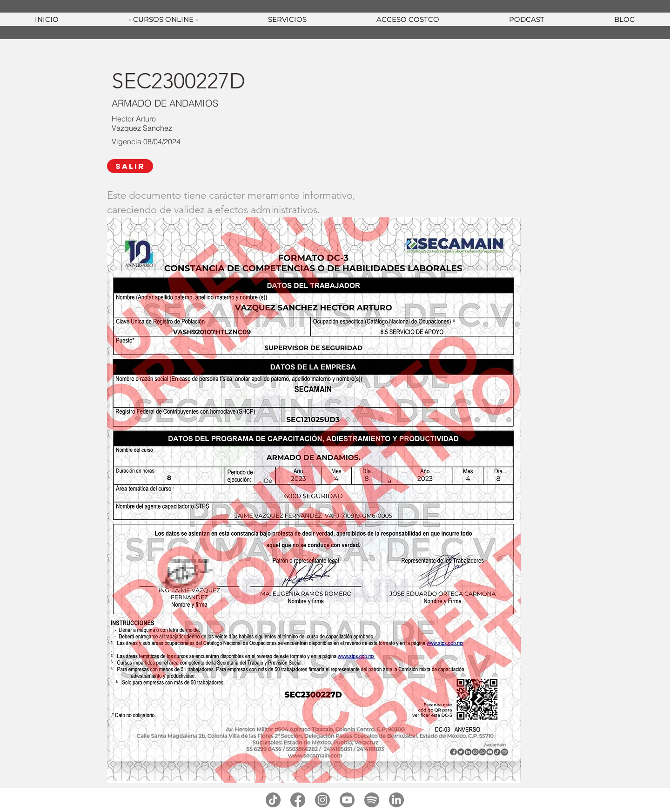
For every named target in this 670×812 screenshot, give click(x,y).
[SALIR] (130, 166)
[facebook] (298, 800)
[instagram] (322, 800)
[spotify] (372, 800)
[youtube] (347, 800)
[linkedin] (396, 800)
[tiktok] (273, 800)
